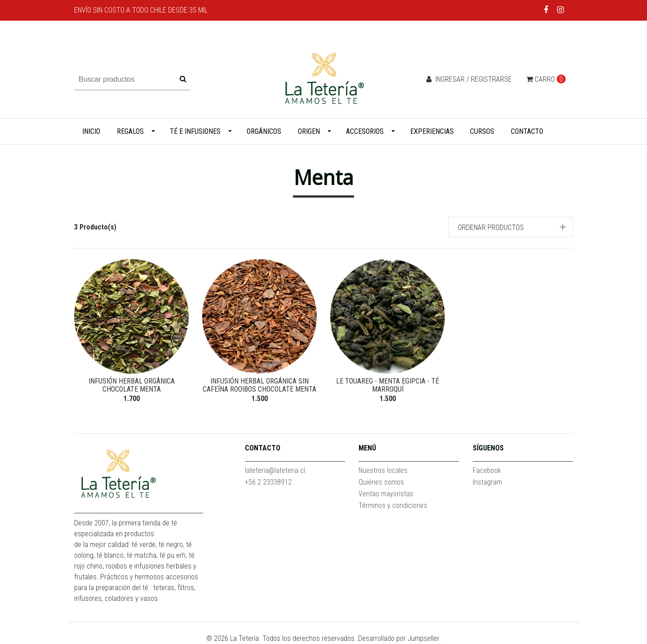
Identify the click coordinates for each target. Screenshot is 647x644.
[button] (511, 227)
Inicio (91, 131)
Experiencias (432, 131)
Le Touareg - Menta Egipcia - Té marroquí (388, 385)
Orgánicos (264, 131)
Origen (309, 131)
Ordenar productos (491, 227)
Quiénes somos (381, 482)
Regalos (130, 131)
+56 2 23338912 (268, 482)
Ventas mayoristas (386, 494)
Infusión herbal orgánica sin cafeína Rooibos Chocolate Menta (259, 385)
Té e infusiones (195, 131)
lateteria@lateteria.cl (275, 470)
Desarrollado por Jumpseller (399, 638)
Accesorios (365, 131)
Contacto (527, 131)
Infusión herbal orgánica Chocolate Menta (132, 385)
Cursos (482, 131)
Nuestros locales (383, 470)
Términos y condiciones (393, 505)
